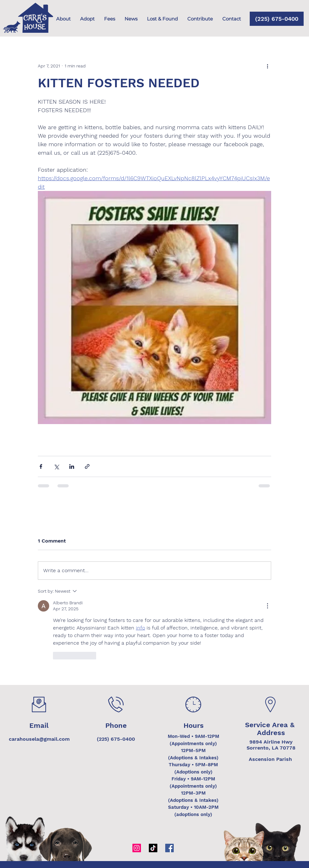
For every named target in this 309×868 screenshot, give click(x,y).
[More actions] (267, 66)
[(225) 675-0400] (277, 19)
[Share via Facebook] (41, 466)
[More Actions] (267, 606)
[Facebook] (169, 848)
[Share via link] (87, 466)
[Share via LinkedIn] (72, 466)
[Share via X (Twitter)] (56, 466)
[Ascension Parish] (270, 759)
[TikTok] (153, 848)
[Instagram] (137, 848)
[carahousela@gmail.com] (39, 739)
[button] (200, 19)
